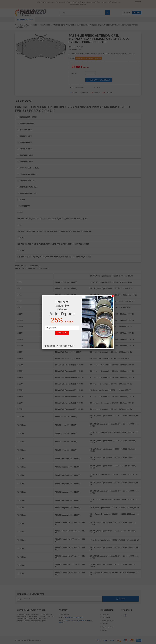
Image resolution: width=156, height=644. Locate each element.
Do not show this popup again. (60, 346)
